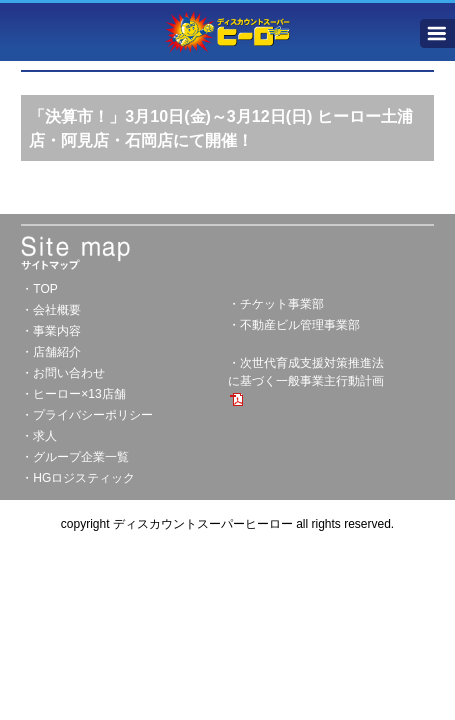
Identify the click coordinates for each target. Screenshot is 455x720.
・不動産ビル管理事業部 (294, 325)
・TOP (39, 289)
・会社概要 (51, 310)
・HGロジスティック (78, 478)
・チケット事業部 (276, 304)
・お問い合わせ (63, 373)
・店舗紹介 (51, 352)
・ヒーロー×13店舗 (73, 394)
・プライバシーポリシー (87, 415)
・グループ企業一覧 (75, 457)
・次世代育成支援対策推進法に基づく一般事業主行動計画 (306, 381)
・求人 (39, 436)
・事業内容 (51, 331)
